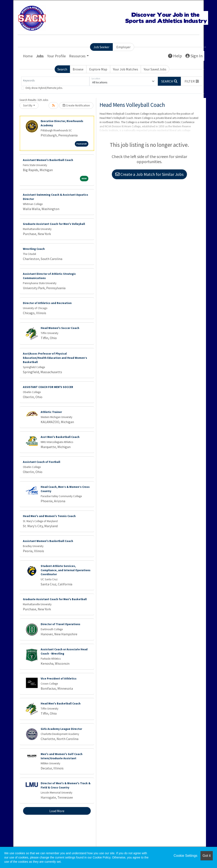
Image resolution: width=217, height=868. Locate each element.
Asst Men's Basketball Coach (60, 437)
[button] (192, 81)
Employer (123, 47)
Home (28, 56)
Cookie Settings (185, 856)
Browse (78, 69)
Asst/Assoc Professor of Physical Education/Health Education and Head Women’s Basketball (55, 358)
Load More (57, 811)
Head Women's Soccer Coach (60, 328)
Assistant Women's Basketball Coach (48, 160)
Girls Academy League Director (61, 729)
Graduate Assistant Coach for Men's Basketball (55, 599)
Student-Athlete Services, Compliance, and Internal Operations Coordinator (66, 570)
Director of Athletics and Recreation (47, 303)
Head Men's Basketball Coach (61, 704)
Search (62, 69)
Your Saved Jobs (155, 69)
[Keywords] (55, 81)
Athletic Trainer (51, 412)
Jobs (40, 56)
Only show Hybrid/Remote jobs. (44, 88)
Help (175, 56)
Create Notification (76, 105)
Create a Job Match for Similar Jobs (149, 174)
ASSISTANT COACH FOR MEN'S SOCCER (48, 387)
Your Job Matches (126, 69)
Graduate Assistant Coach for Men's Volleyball (54, 224)
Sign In (194, 56)
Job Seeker (101, 47)
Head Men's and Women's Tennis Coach (49, 516)
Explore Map (98, 69)
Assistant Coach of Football (42, 462)
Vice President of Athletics (59, 679)
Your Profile (56, 56)
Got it (207, 856)
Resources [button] (77, 56)
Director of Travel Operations (61, 624)
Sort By (28, 105)
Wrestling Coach (34, 249)
